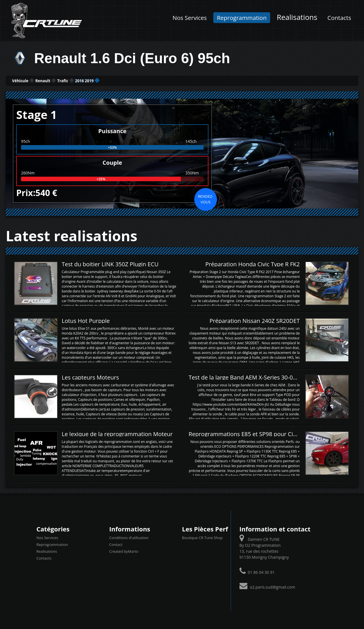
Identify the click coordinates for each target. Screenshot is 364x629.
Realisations (297, 17)
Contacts (339, 18)
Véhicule (27, 80)
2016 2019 (133, 80)
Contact (116, 544)
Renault (64, 80)
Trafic (98, 80)
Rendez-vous (206, 198)
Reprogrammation (242, 18)
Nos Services (190, 18)
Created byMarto (124, 551)
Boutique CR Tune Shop (202, 537)
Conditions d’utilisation (129, 537)
